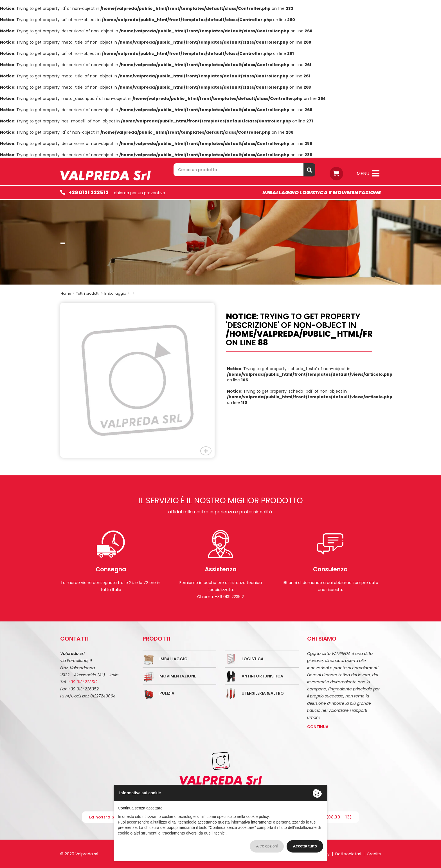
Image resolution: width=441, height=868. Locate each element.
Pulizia (167, 693)
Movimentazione (178, 676)
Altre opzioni (267, 846)
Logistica (253, 659)
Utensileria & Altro (263, 693)
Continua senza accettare (140, 808)
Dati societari (348, 854)
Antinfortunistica (262, 676)
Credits (374, 854)
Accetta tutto (305, 846)
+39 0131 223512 (89, 192)
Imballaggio (174, 659)
